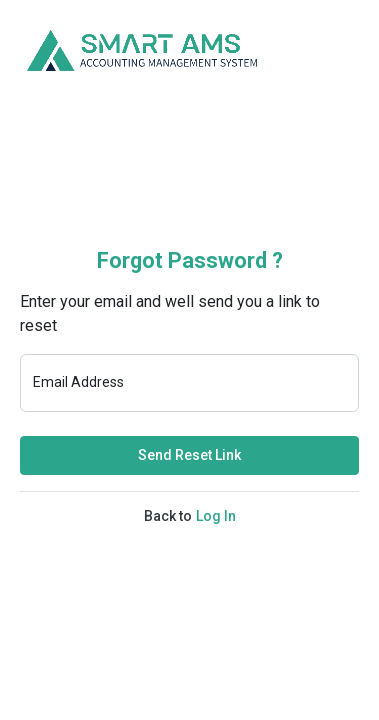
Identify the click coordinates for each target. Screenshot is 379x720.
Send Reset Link (189, 455)
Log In (216, 516)
